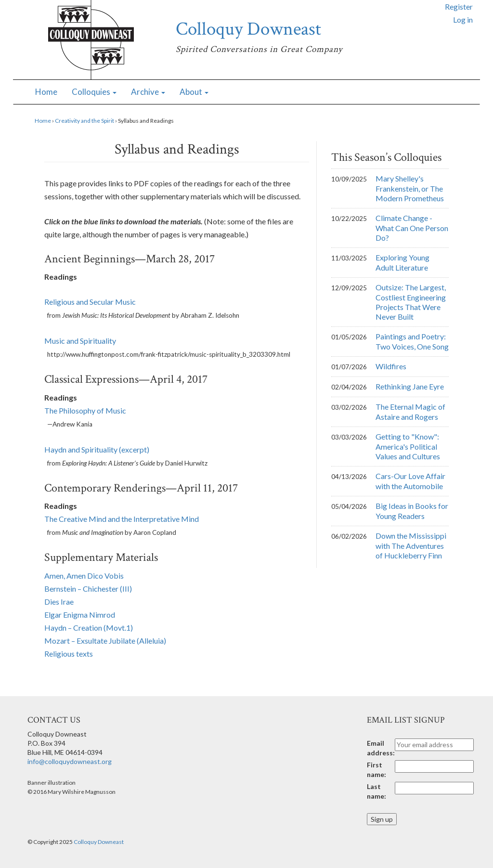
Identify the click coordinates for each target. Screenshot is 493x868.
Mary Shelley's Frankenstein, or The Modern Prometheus (410, 188)
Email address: (381, 748)
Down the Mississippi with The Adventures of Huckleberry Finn (411, 545)
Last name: (376, 791)
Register (459, 6)
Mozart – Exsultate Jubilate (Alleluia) (105, 641)
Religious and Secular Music (90, 302)
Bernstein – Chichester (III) (88, 589)
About (194, 92)
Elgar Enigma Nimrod (80, 615)
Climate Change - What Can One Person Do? (412, 228)
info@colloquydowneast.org (70, 761)
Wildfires (391, 366)
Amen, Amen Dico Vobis (84, 576)
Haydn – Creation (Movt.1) (89, 628)
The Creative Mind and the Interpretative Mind (122, 519)
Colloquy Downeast (248, 29)
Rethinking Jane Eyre (410, 386)
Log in (463, 19)
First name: (376, 770)
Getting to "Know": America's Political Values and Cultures (408, 446)
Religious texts (69, 654)
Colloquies (94, 92)
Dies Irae (59, 602)
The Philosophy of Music (85, 410)
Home (46, 92)
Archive (148, 92)
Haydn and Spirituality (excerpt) (97, 449)
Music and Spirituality (80, 341)
